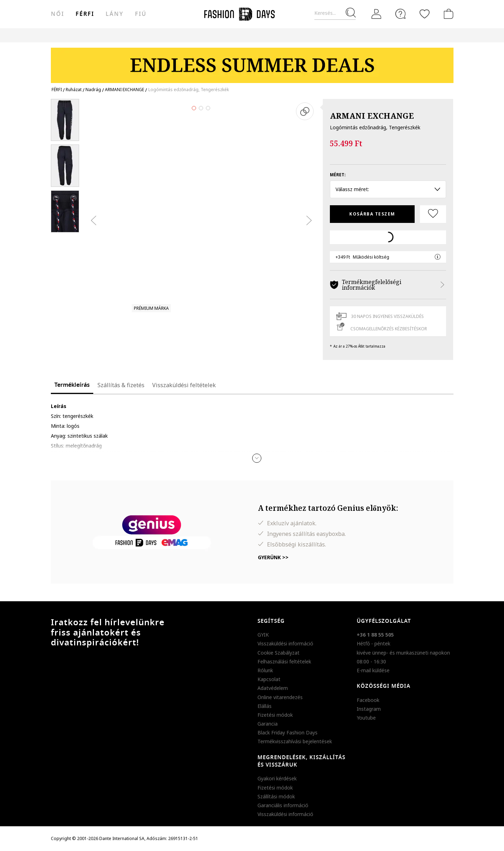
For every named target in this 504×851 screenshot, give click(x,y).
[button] (257, 458)
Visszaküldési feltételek (184, 385)
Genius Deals (296, 35)
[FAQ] (401, 14)
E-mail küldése (373, 670)
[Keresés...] (335, 13)
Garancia (268, 724)
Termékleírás (72, 385)
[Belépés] (376, 14)
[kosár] (447, 14)
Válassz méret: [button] (388, 189)
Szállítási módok (276, 796)
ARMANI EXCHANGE (372, 116)
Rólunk (265, 670)
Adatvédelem (273, 688)
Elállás (265, 706)
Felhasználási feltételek (284, 661)
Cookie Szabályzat (278, 653)
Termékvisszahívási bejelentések (295, 741)
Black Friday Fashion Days (287, 732)
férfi (85, 14)
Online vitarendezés (280, 697)
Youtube (366, 718)
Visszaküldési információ (285, 643)
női (58, 14)
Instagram (369, 709)
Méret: (338, 175)
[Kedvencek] (425, 14)
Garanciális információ (283, 805)
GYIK (263, 635)
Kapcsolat (269, 679)
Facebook (368, 700)
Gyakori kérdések (277, 778)
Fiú (141, 14)
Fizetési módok (275, 715)
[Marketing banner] (252, 62)
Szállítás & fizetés (121, 385)
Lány (115, 14)
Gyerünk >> (273, 557)
